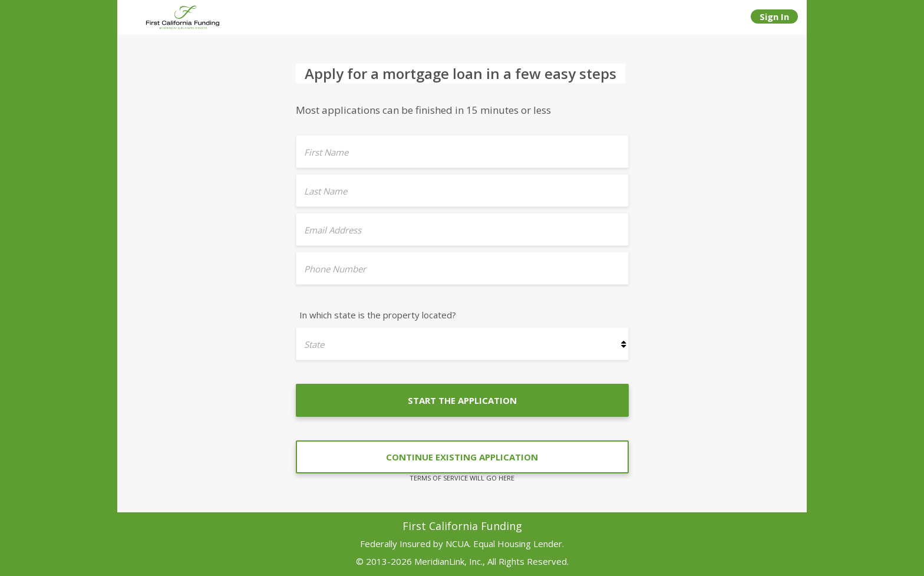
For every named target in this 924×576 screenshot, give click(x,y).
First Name (326, 152)
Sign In (774, 17)
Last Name (326, 191)
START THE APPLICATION (462, 400)
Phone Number (335, 269)
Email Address (333, 230)
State (314, 344)
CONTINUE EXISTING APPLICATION (462, 457)
